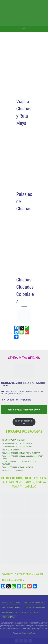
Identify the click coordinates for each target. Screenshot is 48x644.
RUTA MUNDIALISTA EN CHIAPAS (14, 440)
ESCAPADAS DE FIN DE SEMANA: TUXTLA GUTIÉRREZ (21, 453)
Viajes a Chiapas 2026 (10, 612)
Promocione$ (15, 603)
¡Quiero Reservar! (8, 617)
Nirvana (24, 633)
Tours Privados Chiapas (11, 608)
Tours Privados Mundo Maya (34, 608)
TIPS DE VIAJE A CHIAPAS (11, 450)
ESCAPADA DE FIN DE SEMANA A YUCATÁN (17, 467)
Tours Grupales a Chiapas (34, 603)
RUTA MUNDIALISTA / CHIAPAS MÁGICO (17, 444)
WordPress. (32, 633)
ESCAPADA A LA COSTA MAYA (13, 470)
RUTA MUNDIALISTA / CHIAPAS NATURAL (18, 447)
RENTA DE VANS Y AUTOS (30, 612)
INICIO (4, 603)
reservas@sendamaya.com (24, 422)
